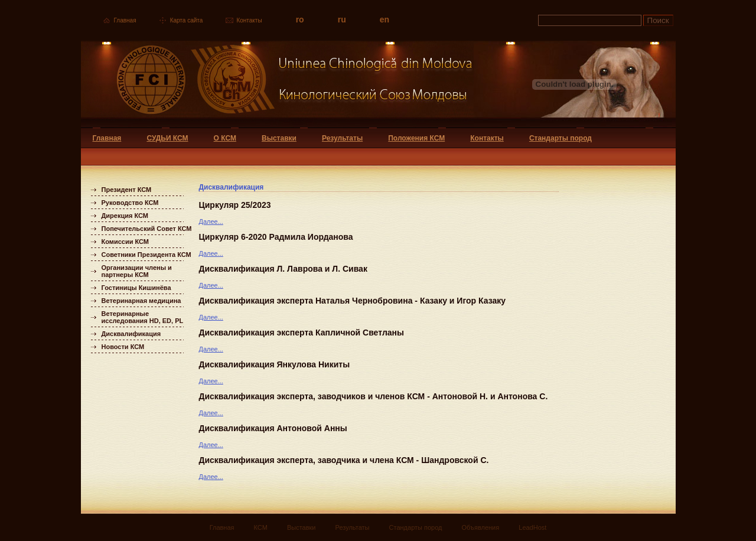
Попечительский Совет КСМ (147, 229)
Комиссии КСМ (126, 242)
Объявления (481, 527)
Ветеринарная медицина (141, 301)
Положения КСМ (416, 138)
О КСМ (225, 138)
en (384, 19)
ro (300, 19)
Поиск (658, 20)
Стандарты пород (561, 138)
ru (342, 19)
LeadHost (532, 527)
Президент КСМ (127, 190)
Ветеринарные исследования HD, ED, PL (143, 317)
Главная (125, 20)
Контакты (249, 20)
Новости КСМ (123, 347)
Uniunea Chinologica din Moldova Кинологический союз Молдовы (277, 84)
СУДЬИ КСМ (167, 138)
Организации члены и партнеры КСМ (137, 271)
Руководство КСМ (130, 203)
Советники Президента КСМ (146, 255)
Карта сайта (187, 20)
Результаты (342, 138)
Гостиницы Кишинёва (136, 288)
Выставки (279, 138)
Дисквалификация (131, 334)
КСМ (261, 527)
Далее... (211, 221)
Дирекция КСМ (125, 216)
